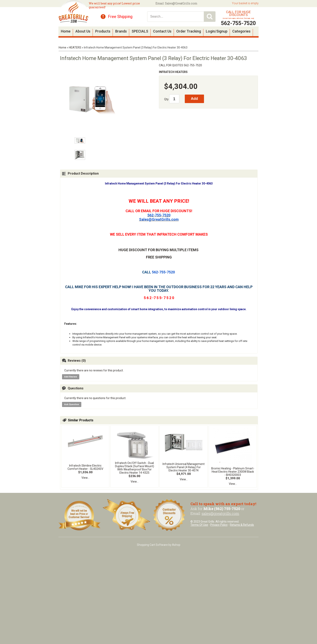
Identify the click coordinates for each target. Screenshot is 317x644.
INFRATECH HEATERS (173, 72)
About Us (83, 31)
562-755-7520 (159, 215)
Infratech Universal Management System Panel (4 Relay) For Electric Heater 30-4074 (184, 467)
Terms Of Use (199, 525)
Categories (241, 31)
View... (85, 478)
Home (66, 31)
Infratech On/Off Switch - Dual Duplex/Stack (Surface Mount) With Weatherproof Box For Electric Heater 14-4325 (135, 468)
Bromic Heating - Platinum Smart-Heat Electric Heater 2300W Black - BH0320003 (233, 472)
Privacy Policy (219, 525)
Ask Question (72, 404)
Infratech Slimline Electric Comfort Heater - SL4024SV (85, 467)
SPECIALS (140, 31)
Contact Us (162, 31)
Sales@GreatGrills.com (181, 3)
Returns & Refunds (242, 525)
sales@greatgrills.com (220, 513)
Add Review (71, 377)
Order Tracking (189, 31)
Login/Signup (217, 31)
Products (103, 31)
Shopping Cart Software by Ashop (159, 545)
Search (210, 17)
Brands (121, 31)
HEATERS (75, 47)
